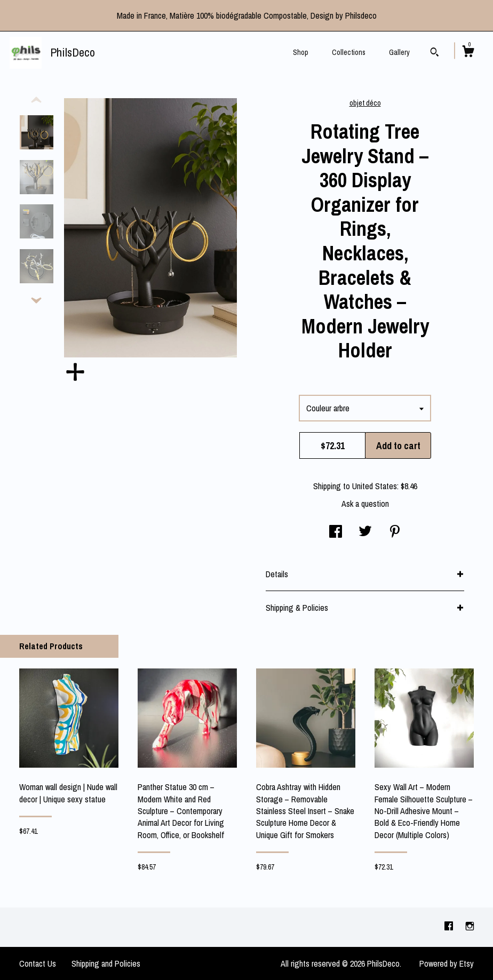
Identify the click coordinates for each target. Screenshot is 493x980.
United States (375, 486)
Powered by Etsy (447, 963)
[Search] (435, 53)
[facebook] (450, 927)
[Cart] (468, 53)
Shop (301, 52)
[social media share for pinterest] (395, 532)
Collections (349, 52)
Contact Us (38, 963)
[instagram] (470, 927)
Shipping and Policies (106, 963)
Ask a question (365, 504)
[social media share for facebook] (336, 532)
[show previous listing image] (36, 100)
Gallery (399, 52)
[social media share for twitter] (365, 532)
